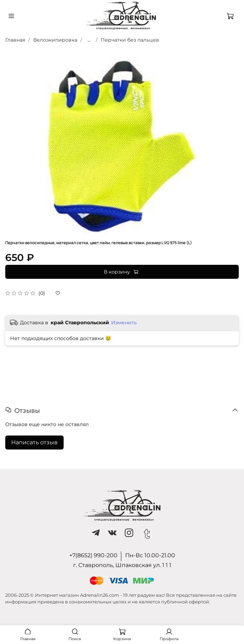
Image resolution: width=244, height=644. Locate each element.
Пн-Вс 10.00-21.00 (150, 555)
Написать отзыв (34, 442)
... (89, 40)
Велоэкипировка (55, 40)
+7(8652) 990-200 (93, 555)
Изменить (124, 323)
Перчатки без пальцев (130, 40)
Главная (15, 40)
